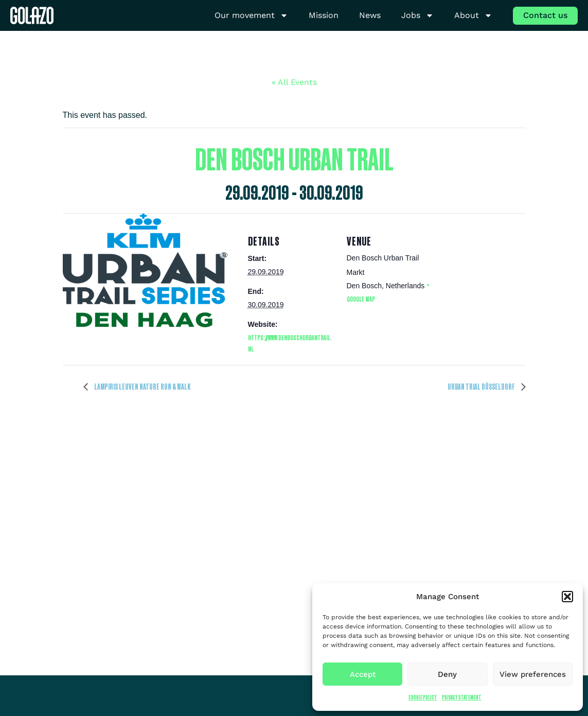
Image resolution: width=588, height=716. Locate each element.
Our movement (251, 16)
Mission (324, 15)
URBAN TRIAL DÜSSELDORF (482, 387)
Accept (363, 674)
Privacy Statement (462, 697)
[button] (567, 597)
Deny (447, 674)
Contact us (545, 15)
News (370, 15)
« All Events (294, 82)
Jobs (417, 16)
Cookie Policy (423, 697)
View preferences (533, 674)
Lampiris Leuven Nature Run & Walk (142, 387)
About (473, 16)
